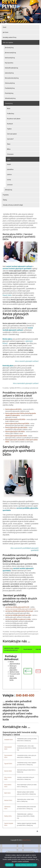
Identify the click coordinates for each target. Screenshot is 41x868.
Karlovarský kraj (10, 58)
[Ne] (38, 860)
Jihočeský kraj (9, 47)
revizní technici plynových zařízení (19, 266)
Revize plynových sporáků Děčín (16, 427)
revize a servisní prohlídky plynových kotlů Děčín (20, 609)
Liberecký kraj (9, 73)
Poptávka (6, 195)
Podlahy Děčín (8, 816)
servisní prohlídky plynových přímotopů (19, 611)
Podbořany (11, 114)
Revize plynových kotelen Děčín (16, 436)
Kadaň (9, 164)
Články (5, 200)
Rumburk (10, 124)
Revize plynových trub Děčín (15, 432)
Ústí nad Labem (12, 134)
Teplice (9, 129)
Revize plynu (7, 339)
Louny (9, 180)
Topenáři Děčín (8, 764)
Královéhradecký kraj (11, 68)
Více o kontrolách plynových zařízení (26, 383)
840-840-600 (25, 695)
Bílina (9, 149)
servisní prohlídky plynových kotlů (17, 607)
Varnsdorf (10, 139)
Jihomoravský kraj (10, 53)
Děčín (9, 159)
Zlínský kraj (8, 190)
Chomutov (10, 154)
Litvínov (9, 174)
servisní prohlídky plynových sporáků (18, 615)
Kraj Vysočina (9, 63)
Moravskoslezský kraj (12, 78)
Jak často (6, 32)
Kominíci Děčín (8, 771)
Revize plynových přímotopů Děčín (17, 423)
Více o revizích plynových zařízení (27, 361)
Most (9, 108)
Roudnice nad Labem (14, 119)
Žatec (9, 144)
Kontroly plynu (8, 366)
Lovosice (10, 185)
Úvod (4, 27)
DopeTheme (27, 840)
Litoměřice (10, 169)
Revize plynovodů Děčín (14, 409)
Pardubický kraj (10, 88)
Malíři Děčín (7, 793)
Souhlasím (9, 865)
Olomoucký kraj (10, 83)
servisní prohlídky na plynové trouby (18, 619)
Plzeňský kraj (9, 93)
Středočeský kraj (10, 98)
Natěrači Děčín (8, 800)
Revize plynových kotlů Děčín (15, 419)
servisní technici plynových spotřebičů (17, 269)
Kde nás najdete (8, 42)
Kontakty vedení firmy (10, 37)
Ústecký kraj (9, 103)
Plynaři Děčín (7, 295)
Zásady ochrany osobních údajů (13, 205)
